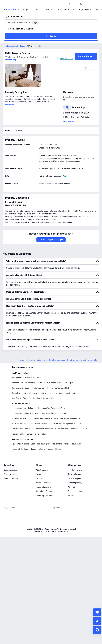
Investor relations (75, 470)
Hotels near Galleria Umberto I (24, 408)
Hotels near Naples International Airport (71, 429)
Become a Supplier (75, 491)
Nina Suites (16, 398)
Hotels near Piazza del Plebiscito (67, 418)
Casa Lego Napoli (70, 383)
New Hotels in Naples (20, 444)
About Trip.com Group (45, 495)
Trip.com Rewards (75, 474)
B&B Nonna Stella (18, 53)
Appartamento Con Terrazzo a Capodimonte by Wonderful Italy (37, 383)
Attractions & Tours (66, 10)
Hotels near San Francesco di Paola (51, 408)
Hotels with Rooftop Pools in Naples (66, 444)
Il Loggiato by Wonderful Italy (58, 388)
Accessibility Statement (45, 491)
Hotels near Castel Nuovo (22, 418)
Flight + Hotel (85, 10)
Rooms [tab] (8, 131)
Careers (39, 478)
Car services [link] (48, 10)
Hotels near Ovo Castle (43, 418)
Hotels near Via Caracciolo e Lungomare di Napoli (61, 424)
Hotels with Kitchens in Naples (24, 449)
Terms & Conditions (44, 483)
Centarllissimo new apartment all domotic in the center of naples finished (41, 393)
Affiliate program (75, 478)
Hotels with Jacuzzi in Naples (49, 449)
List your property (75, 483)
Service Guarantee (11, 474)
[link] (70, 4)
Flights (26, 10)
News (38, 474)
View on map (69, 121)
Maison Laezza (78, 393)
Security (71, 495)
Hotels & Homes (12, 10)
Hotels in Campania (57, 360)
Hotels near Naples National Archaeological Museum (32, 429)
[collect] (97, 612)
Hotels (31, 360)
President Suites (37, 388)
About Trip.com (42, 470)
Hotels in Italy (41, 360)
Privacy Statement (43, 487)
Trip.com (22, 360)
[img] (23, 75)
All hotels (72, 487)
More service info (11, 478)
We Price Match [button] (67, 58)
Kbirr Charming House (20, 388)
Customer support (11, 470)
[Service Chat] (97, 630)
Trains (36, 10)
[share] (97, 621)
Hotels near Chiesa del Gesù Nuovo (26, 424)
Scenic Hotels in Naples (40, 444)
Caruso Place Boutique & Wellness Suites (39, 398)
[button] (75, 4)
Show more (10, 105)
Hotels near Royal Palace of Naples (26, 413)
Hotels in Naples (74, 360)
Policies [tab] (19, 131)
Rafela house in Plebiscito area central (27, 378)
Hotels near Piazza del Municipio (54, 413)
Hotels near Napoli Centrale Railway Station (29, 434)
